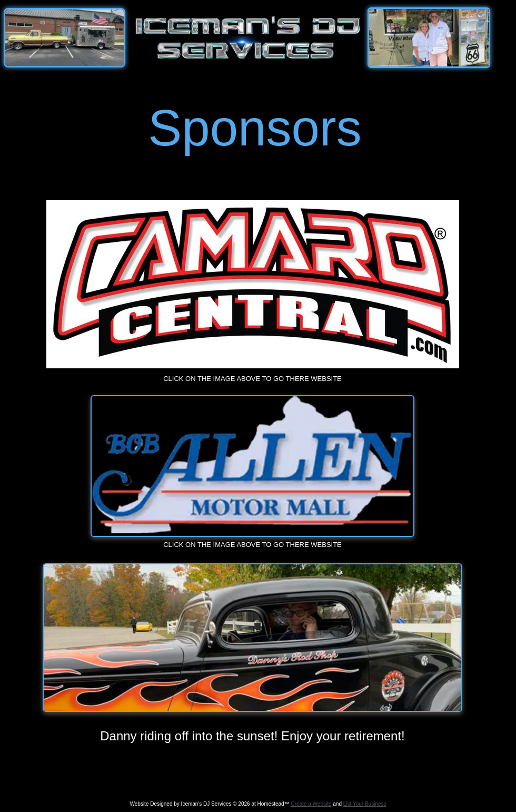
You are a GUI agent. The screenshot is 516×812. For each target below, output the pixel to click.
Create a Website (311, 804)
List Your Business (365, 804)
